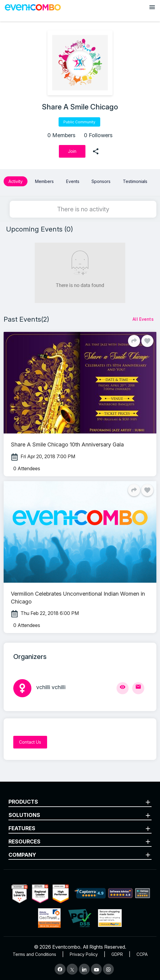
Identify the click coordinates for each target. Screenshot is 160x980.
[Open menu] (152, 7)
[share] (96, 151)
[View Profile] (123, 688)
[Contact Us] (30, 742)
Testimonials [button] (135, 181)
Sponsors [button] (101, 181)
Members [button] (44, 181)
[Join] (72, 151)
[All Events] (143, 319)
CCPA (142, 954)
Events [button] (73, 181)
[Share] (134, 341)
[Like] (147, 341)
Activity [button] (16, 181)
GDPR (117, 954)
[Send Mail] (138, 688)
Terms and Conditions (34, 954)
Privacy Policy (84, 954)
